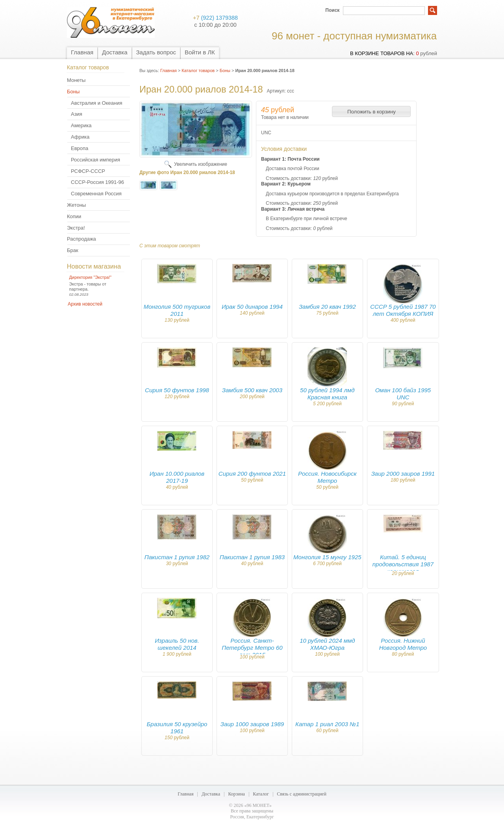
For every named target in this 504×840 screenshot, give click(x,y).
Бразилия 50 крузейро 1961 (177, 728)
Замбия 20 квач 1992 (327, 307)
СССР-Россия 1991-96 (97, 182)
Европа (80, 148)
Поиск (332, 10)
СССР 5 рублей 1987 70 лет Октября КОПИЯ (403, 310)
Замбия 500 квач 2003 (252, 390)
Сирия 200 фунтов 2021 (252, 474)
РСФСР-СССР (88, 171)
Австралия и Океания (96, 103)
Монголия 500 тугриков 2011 (177, 310)
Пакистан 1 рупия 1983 (252, 557)
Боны (73, 92)
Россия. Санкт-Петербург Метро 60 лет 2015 (252, 648)
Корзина (236, 794)
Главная (82, 52)
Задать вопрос (156, 52)
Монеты (76, 80)
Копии (74, 216)
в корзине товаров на (382, 53)
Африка (80, 137)
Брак (73, 250)
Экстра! (76, 228)
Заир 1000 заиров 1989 (252, 724)
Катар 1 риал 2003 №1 (327, 724)
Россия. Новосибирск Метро (327, 477)
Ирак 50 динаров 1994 (252, 307)
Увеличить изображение (201, 164)
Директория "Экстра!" (91, 277)
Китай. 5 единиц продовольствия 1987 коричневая (403, 564)
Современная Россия (96, 194)
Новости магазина (94, 266)
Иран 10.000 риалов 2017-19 (177, 477)
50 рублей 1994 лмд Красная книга (327, 394)
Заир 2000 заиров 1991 (403, 474)
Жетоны (76, 205)
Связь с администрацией (302, 794)
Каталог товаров (198, 70)
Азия (77, 114)
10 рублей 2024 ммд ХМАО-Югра (327, 644)
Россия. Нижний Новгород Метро (403, 644)
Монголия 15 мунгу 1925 (327, 557)
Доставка (115, 52)
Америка (81, 125)
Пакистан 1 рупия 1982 (177, 557)
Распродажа (82, 239)
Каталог (261, 794)
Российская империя (95, 160)
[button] (371, 111)
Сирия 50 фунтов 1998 (177, 390)
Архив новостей (85, 304)
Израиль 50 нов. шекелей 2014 (177, 644)
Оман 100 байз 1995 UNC (403, 394)
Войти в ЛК (200, 52)
